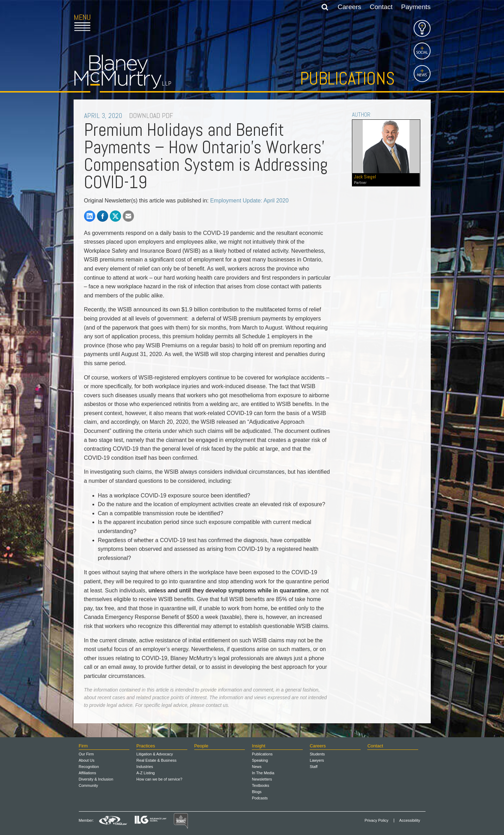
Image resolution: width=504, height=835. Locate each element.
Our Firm (86, 754)
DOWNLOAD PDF (151, 116)
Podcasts (260, 798)
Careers (349, 7)
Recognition (89, 767)
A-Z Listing (146, 773)
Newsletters (262, 779)
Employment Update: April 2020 (249, 201)
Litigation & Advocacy (155, 754)
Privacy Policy (376, 821)
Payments (416, 7)
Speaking (260, 760)
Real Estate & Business (156, 760)
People (201, 746)
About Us (87, 760)
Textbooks (261, 785)
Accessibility (410, 821)
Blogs (257, 792)
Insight (258, 746)
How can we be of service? (159, 779)
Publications (347, 79)
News (257, 767)
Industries (145, 767)
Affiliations (88, 773)
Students (317, 754)
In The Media (263, 773)
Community (89, 785)
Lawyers (317, 760)
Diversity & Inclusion (96, 779)
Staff (314, 767)
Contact (381, 7)
